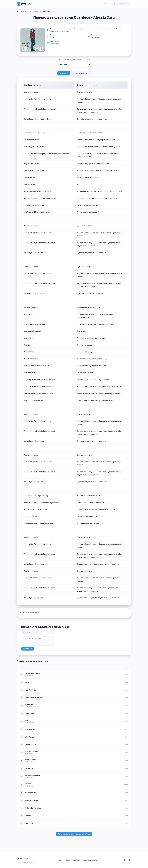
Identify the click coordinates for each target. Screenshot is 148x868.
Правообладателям (73, 860)
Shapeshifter (30, 729)
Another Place (30, 760)
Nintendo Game (31, 793)
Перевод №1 (64, 73)
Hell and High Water (32, 776)
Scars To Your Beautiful (34, 698)
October (28, 816)
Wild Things (29, 737)
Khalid (37, 707)
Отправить (28, 649)
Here (27, 682)
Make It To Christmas (33, 808)
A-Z (115, 4)
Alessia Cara (37, 12)
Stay (27, 720)
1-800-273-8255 (31, 705)
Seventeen (29, 769)
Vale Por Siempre (31, 752)
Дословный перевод (81, 73)
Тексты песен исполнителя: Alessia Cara (74, 834)
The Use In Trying (32, 800)
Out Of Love (30, 714)
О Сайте (60, 860)
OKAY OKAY (30, 823)
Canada (28, 784)
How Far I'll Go (30, 690)
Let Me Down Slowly (33, 673)
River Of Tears (30, 745)
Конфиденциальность (91, 860)
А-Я (111, 4)
